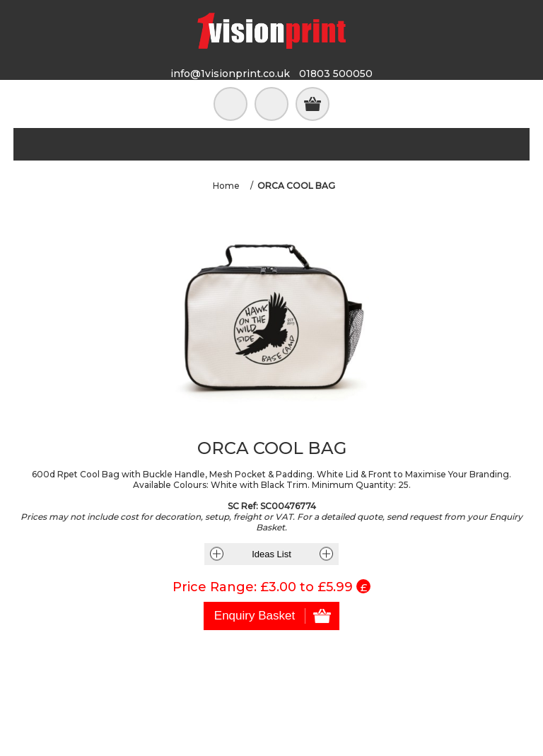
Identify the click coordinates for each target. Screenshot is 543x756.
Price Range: (215, 587)
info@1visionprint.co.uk (230, 74)
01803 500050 (336, 74)
